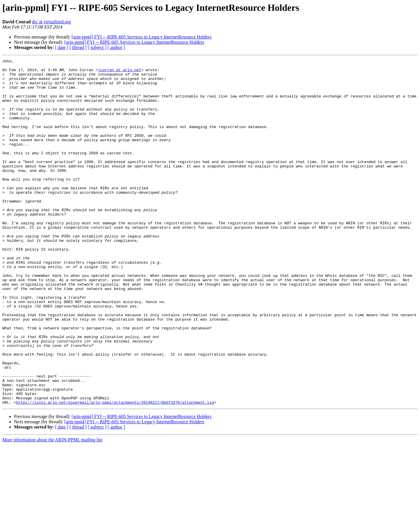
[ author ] (116, 47)
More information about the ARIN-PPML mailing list (52, 509)
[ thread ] (78, 47)
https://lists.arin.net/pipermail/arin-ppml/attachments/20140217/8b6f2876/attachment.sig (115, 471)
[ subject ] (97, 47)
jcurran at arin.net (120, 72)
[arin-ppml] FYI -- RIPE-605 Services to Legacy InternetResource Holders (141, 37)
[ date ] (62, 47)
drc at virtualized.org (51, 22)
